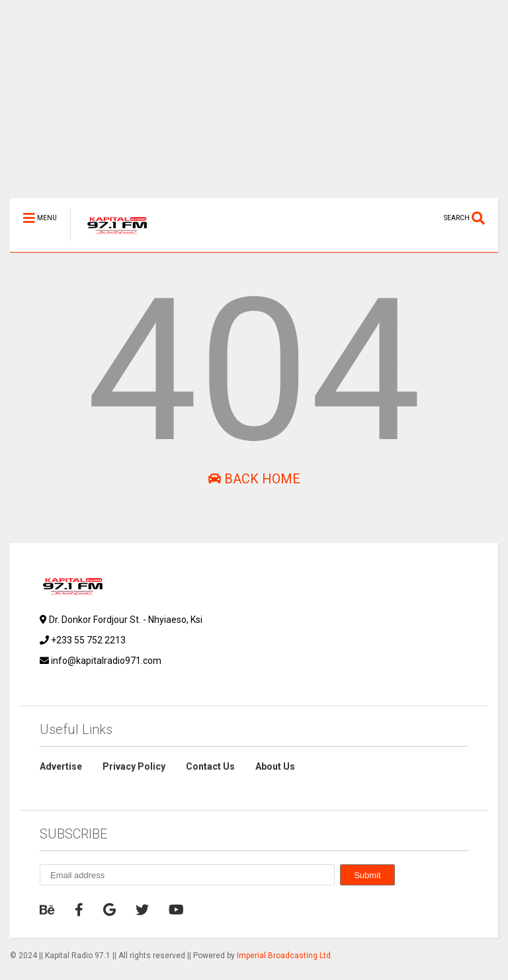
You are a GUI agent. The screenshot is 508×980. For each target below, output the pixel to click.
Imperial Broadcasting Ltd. (285, 956)
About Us (275, 766)
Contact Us (210, 766)
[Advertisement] (254, 106)
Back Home (254, 479)
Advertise (61, 766)
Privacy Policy (134, 766)
